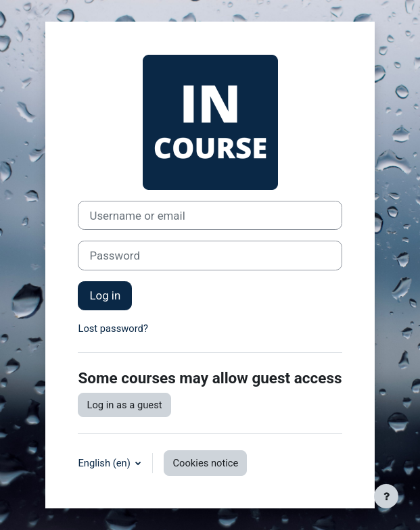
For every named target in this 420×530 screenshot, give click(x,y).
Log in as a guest (124, 405)
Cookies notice (205, 463)
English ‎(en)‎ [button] (105, 463)
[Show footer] (386, 496)
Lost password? (113, 329)
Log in (105, 295)
